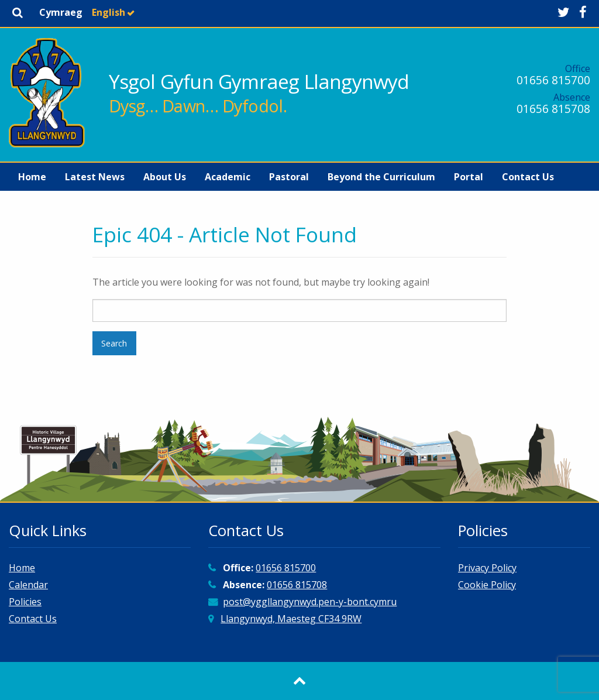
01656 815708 (553, 109)
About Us (165, 177)
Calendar (28, 585)
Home (32, 177)
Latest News (95, 177)
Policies (25, 602)
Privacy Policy (487, 568)
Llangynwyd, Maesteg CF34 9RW (291, 619)
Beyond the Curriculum (381, 177)
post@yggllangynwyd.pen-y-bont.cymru (310, 602)
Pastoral (289, 177)
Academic (228, 177)
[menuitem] (32, 177)
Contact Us (528, 177)
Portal (469, 177)
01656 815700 (553, 80)
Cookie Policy (487, 585)
